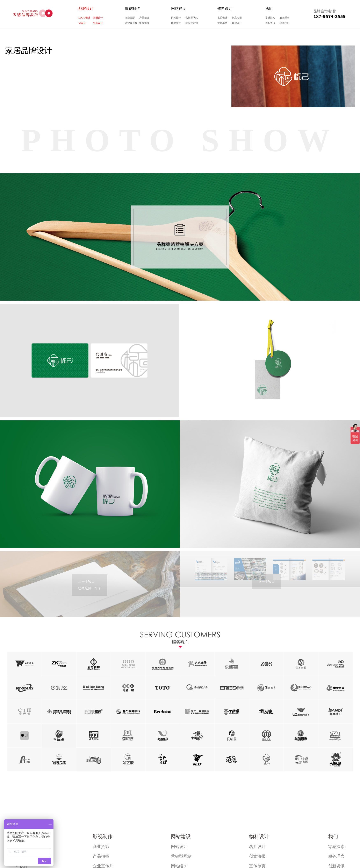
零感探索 (270, 18)
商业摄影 (130, 18)
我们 (269, 8)
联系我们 (285, 23)
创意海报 (237, 18)
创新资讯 (270, 23)
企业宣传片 (131, 23)
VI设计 (82, 23)
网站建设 (179, 8)
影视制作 (132, 8)
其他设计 (237, 23)
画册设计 (98, 18)
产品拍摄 (144, 18)
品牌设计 (86, 8)
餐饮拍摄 (144, 23)
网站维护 (176, 23)
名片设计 (222, 18)
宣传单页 (222, 23)
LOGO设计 (84, 18)
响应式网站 (192, 23)
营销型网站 (192, 18)
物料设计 (225, 8)
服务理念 (285, 18)
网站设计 (176, 18)
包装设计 (98, 23)
